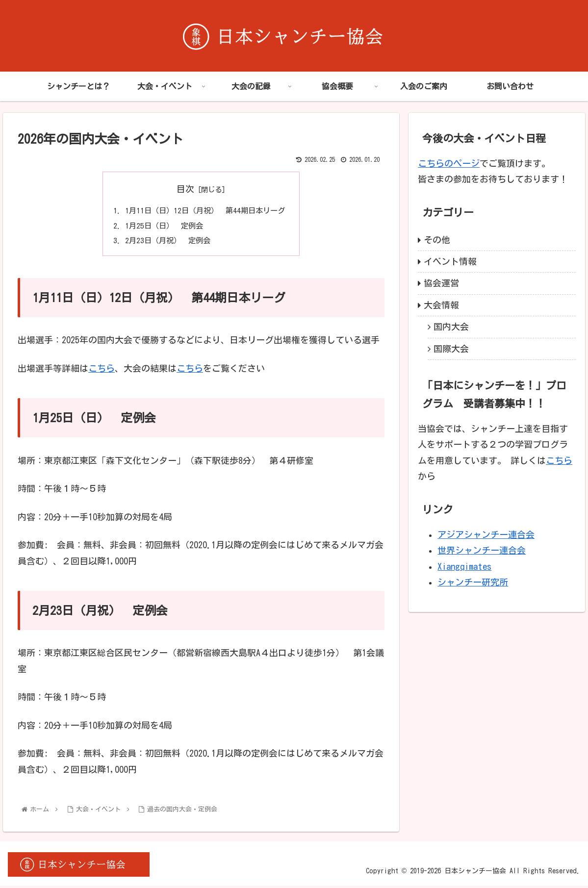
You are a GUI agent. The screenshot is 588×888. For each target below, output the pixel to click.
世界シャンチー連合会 (482, 550)
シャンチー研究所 (473, 582)
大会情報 (441, 305)
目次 (185, 189)
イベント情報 (450, 261)
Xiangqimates (464, 566)
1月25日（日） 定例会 (162, 227)
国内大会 (451, 327)
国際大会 (451, 349)
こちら (102, 371)
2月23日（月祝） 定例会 (166, 243)
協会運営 (441, 283)
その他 (437, 240)
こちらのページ (449, 163)
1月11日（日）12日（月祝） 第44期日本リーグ (205, 211)
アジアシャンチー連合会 (486, 534)
